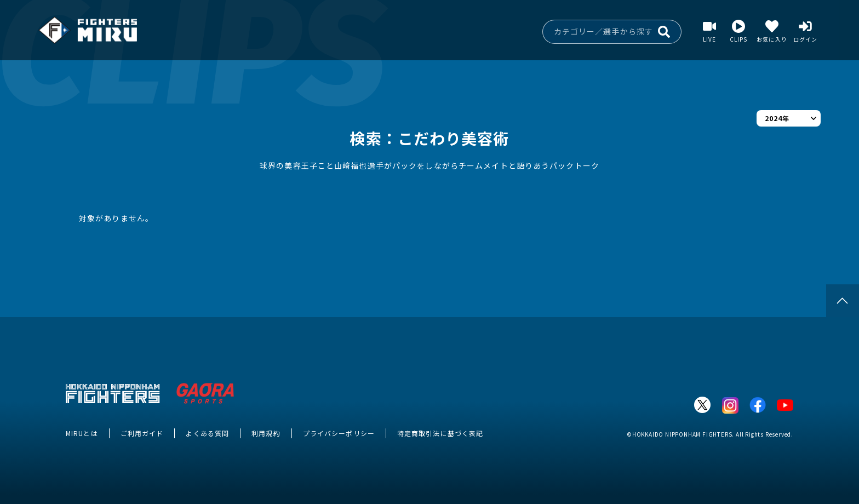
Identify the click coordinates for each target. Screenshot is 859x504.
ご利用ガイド (142, 433)
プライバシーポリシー (339, 433)
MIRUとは (82, 433)
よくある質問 (207, 433)
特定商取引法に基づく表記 (440, 433)
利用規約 (266, 433)
